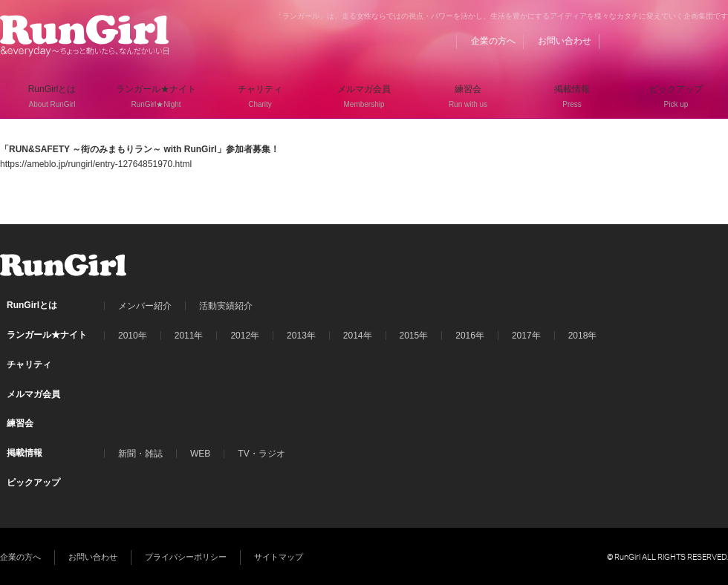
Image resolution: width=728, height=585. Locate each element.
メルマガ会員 (33, 394)
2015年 (414, 336)
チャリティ (29, 365)
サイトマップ (279, 557)
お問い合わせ (565, 41)
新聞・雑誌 (140, 454)
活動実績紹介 (226, 306)
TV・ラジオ (261, 454)
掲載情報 (25, 453)
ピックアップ (33, 483)
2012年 (245, 336)
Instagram (717, 41)
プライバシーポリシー (186, 557)
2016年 (470, 336)
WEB (200, 454)
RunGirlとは (32, 305)
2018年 (583, 336)
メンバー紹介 (145, 306)
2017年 (526, 336)
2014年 (358, 336)
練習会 (20, 423)
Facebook (660, 41)
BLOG (632, 41)
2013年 (301, 336)
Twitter (689, 41)
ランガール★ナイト (47, 335)
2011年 (189, 336)
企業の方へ (493, 41)
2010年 (133, 336)
